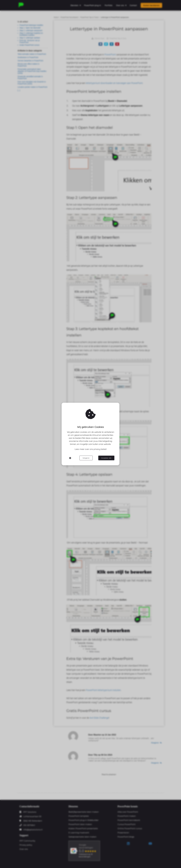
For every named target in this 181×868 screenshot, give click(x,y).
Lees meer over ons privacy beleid (91, 449)
